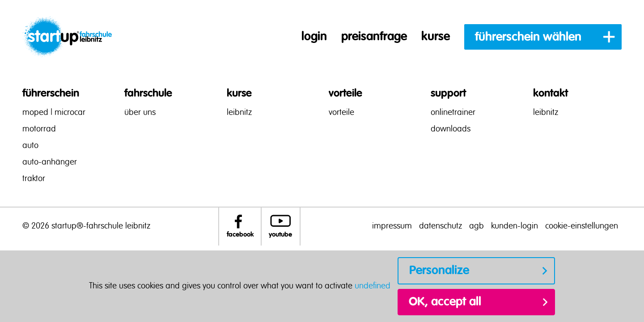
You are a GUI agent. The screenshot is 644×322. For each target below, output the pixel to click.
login (314, 37)
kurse (436, 37)
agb (477, 226)
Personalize (439, 271)
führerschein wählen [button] (528, 37)
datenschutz (441, 226)
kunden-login (515, 226)
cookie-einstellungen (582, 226)
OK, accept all (445, 302)
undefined (373, 286)
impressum (392, 226)
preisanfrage (374, 37)
